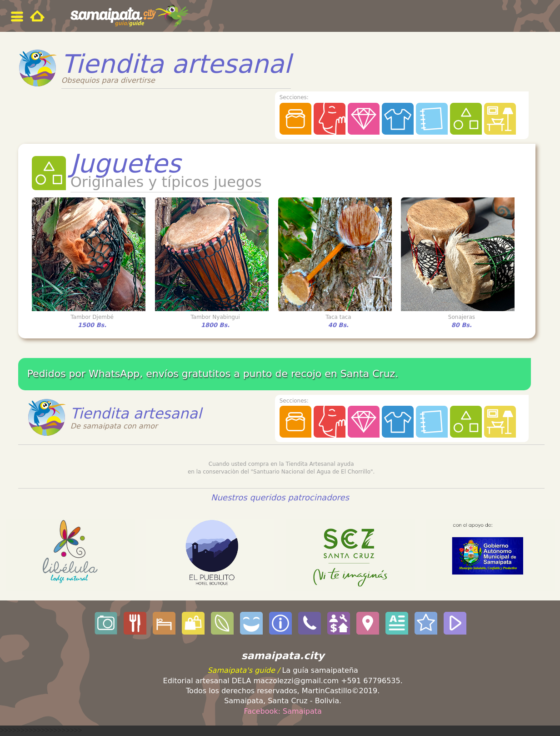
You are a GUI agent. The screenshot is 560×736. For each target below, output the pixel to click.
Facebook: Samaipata (283, 711)
